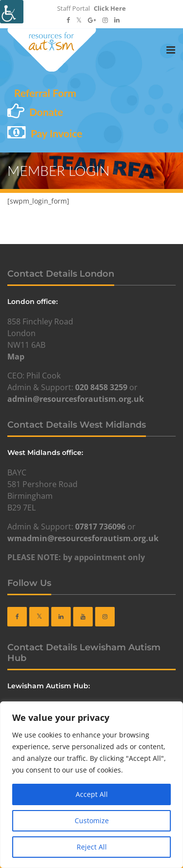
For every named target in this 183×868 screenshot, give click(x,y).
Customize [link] (92, 821)
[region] (91, 785)
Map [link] (16, 357)
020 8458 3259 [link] (101, 387)
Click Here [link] (110, 8)
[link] (12, 12)
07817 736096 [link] (100, 527)
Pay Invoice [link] (57, 133)
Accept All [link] (92, 794)
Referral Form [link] (45, 93)
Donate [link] (46, 112)
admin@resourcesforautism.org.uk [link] (76, 399)
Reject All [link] (92, 847)
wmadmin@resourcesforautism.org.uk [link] (83, 538)
